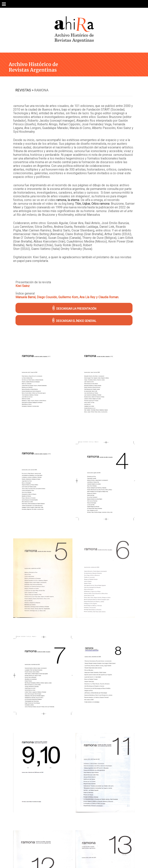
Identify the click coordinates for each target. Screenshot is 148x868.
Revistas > (25, 90)
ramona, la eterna (68, 200)
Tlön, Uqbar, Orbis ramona (92, 204)
